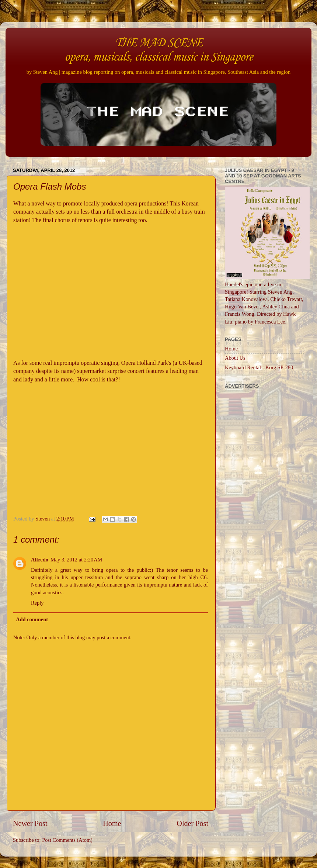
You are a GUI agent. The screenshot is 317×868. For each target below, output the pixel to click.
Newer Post (30, 823)
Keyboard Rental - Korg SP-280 (259, 367)
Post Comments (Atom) (67, 840)
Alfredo (40, 560)
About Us (235, 358)
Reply (37, 603)
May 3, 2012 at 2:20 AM (76, 560)
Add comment (32, 619)
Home (112, 823)
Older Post (192, 823)
